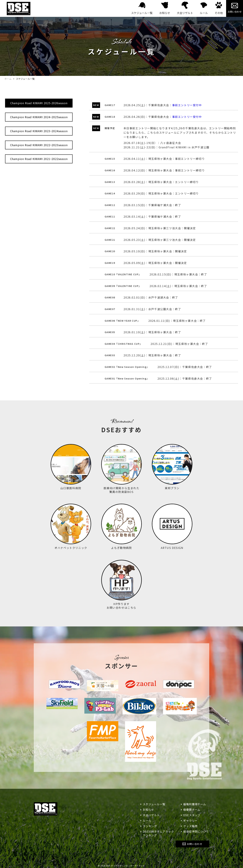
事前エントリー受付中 (187, 105)
